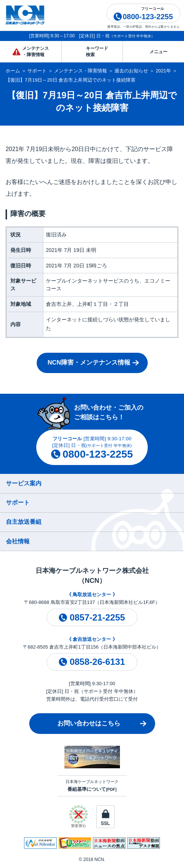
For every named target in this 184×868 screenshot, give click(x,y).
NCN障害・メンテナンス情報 (89, 363)
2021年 (163, 71)
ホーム (13, 71)
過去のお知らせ (131, 71)
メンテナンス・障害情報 (81, 71)
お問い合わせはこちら (89, 723)
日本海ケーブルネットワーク (92, 786)
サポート (37, 71)
